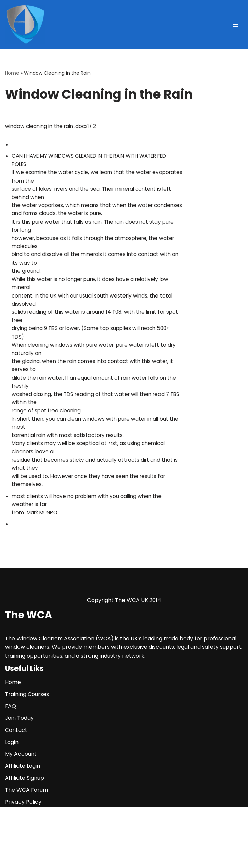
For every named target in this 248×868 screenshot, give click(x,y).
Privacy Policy (23, 862)
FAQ (11, 767)
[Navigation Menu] (235, 25)
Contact (16, 791)
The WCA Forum (27, 850)
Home (12, 73)
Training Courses (27, 755)
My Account (21, 814)
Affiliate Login (23, 826)
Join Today (19, 778)
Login (12, 802)
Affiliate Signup (25, 838)
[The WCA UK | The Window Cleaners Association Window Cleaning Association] (25, 25)
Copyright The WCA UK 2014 (124, 661)
